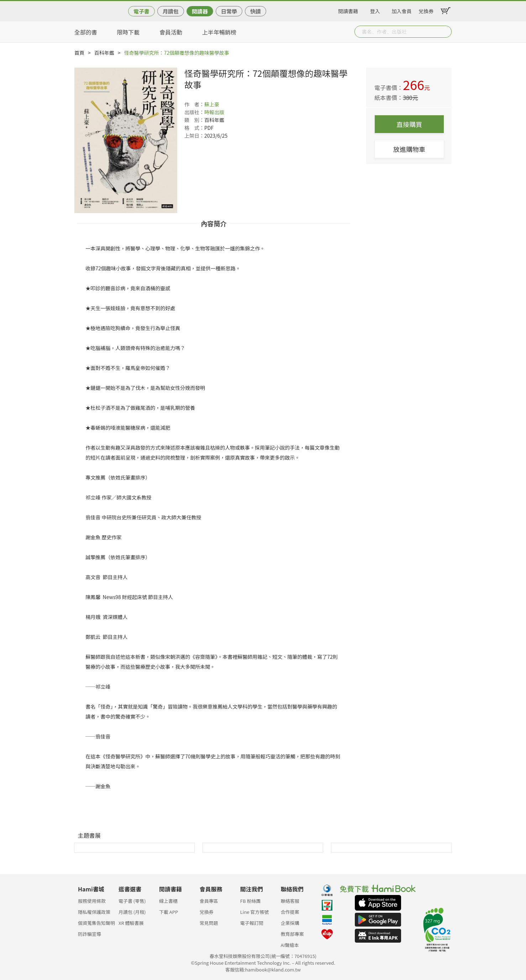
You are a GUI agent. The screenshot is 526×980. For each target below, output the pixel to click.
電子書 (141, 11)
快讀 (256, 11)
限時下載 (128, 32)
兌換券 (426, 10)
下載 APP (169, 912)
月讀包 (171, 11)
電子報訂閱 (252, 923)
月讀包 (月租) (132, 912)
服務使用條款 (92, 901)
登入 (375, 10)
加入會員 (402, 10)
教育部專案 (292, 934)
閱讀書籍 (348, 10)
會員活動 (171, 32)
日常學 (229, 11)
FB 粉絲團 (251, 901)
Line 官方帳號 (255, 912)
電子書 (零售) (132, 901)
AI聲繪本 (290, 945)
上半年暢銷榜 (219, 32)
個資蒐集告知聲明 (96, 923)
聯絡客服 (290, 901)
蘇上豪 (212, 104)
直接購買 (409, 124)
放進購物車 (409, 149)
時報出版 (214, 112)
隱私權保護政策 (94, 912)
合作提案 (290, 912)
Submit (446, 32)
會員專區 (209, 901)
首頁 (79, 53)
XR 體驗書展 (131, 923)
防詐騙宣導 (90, 934)
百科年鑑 (104, 53)
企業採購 (290, 923)
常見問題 (209, 923)
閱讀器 (200, 11)
